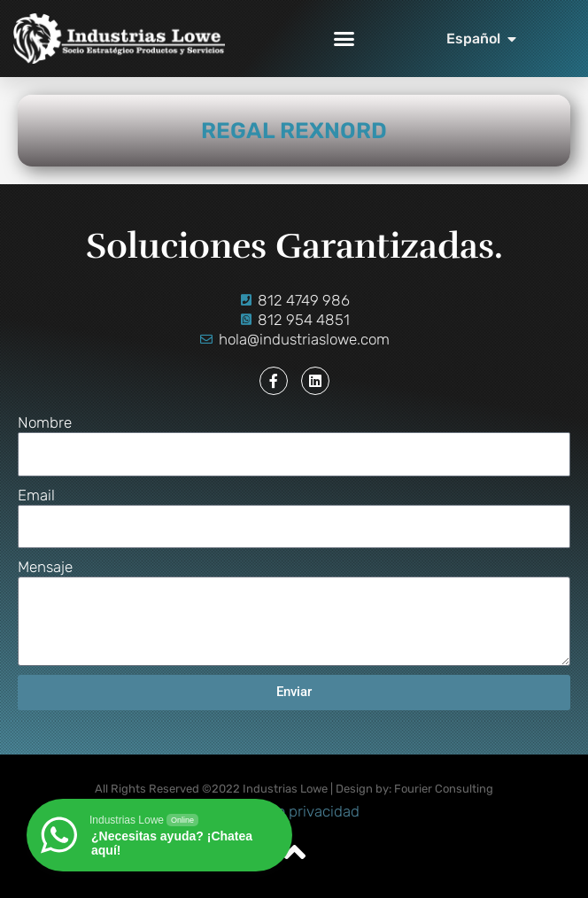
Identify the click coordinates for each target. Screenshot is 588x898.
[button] (344, 39)
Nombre (45, 422)
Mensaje (45, 567)
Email (36, 495)
